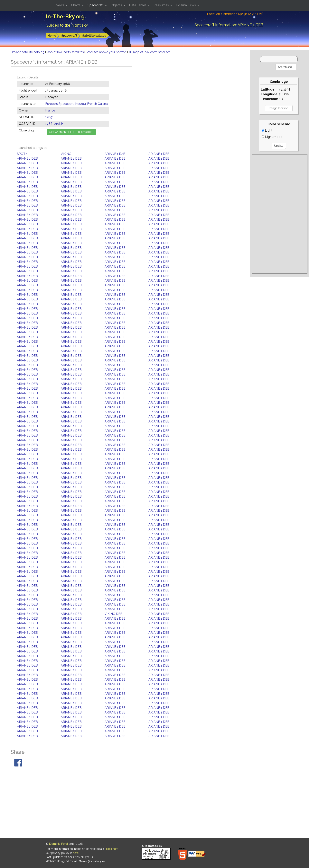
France (50, 110)
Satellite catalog (94, 36)
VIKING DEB (113, 614)
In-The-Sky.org (65, 17)
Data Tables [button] (138, 5)
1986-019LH (54, 124)
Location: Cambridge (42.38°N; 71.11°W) (235, 14)
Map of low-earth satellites (66, 52)
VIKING (66, 154)
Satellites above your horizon (107, 52)
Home (52, 36)
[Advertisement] (280, 214)
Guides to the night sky (67, 25)
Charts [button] (76, 5)
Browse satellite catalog (28, 52)
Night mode (272, 137)
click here (112, 849)
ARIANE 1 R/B (115, 154)
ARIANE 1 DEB (159, 154)
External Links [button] (186, 5)
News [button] (60, 5)
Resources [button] (162, 5)
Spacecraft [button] (96, 5)
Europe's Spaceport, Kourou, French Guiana (76, 104)
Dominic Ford (58, 844)
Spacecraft (69, 36)
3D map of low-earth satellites (150, 52)
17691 (49, 117)
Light (267, 131)
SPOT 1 (22, 154)
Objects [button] (117, 5)
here (76, 853)
